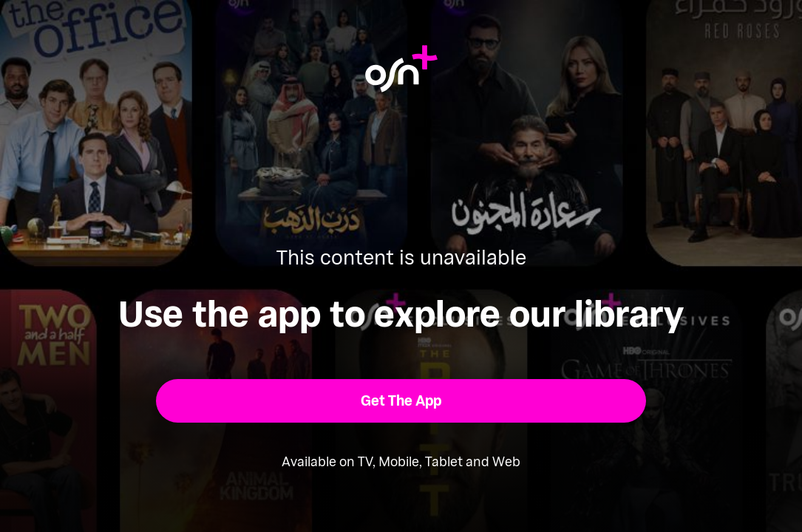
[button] (401, 401)
